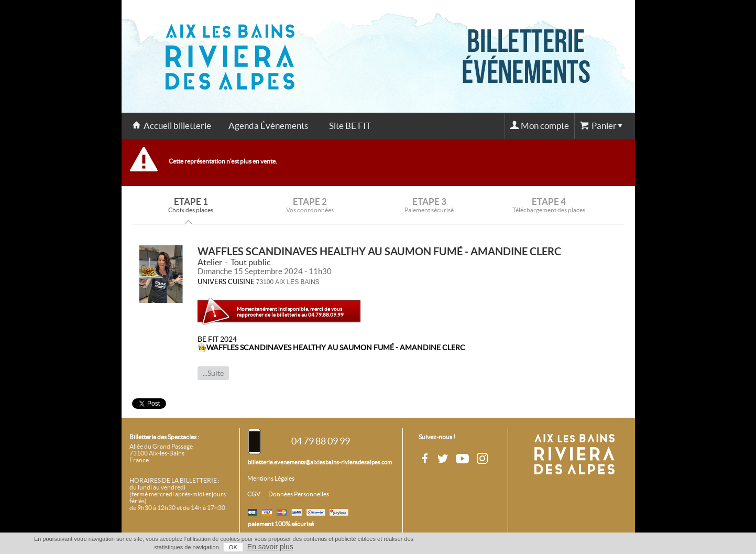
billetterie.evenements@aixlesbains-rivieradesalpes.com (320, 462)
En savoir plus (270, 547)
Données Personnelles (299, 494)
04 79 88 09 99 (321, 441)
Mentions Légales (271, 479)
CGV (254, 494)
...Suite (213, 373)
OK (233, 547)
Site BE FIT (350, 126)
